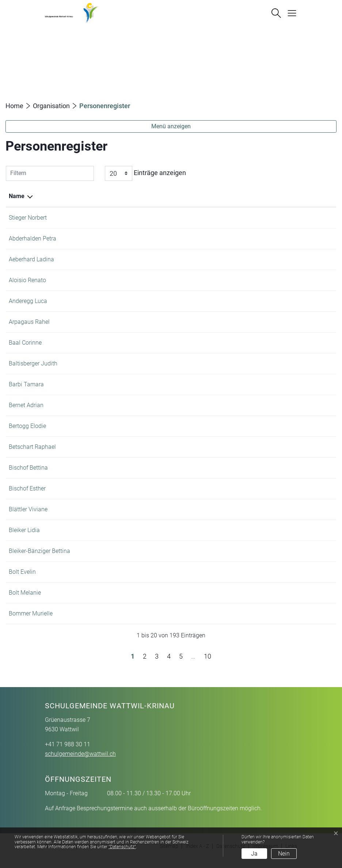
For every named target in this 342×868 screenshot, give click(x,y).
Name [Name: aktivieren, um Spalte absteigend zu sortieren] (17, 196)
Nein (284, 854)
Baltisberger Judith (33, 363)
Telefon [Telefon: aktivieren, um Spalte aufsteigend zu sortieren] (264, 196)
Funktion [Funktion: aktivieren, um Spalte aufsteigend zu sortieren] (83, 196)
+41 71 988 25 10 (277, 259)
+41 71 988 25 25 (277, 581)
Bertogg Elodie (27, 426)
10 (208, 665)
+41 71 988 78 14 (277, 530)
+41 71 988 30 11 (277, 218)
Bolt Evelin (22, 581)
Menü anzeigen (171, 126)
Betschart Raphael (32, 447)
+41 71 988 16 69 (277, 280)
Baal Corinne (25, 343)
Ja (254, 854)
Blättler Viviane (28, 509)
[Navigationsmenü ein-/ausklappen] (289, 12)
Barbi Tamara (26, 384)
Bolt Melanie (25, 601)
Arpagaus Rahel (29, 322)
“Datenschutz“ (122, 847)
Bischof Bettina (28, 468)
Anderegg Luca (28, 301)
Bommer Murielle (31, 622)
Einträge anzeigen (145, 173)
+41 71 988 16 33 (277, 322)
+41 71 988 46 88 (277, 301)
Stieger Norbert (28, 218)
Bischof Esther (27, 488)
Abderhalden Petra (33, 238)
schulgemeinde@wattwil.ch (80, 763)
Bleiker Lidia (24, 530)
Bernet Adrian (26, 405)
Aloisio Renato (27, 280)
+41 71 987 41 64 (277, 488)
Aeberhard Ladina (31, 259)
